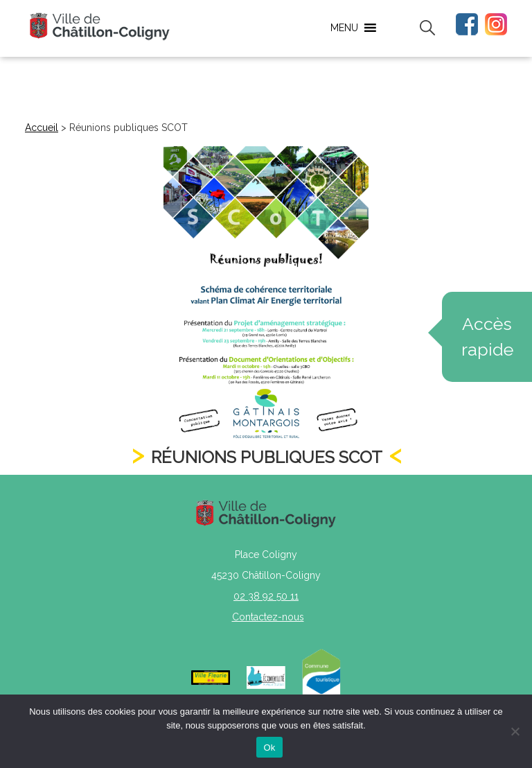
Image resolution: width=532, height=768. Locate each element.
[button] (344, 28)
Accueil (42, 128)
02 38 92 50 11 (266, 596)
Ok (269, 748)
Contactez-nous (268, 617)
